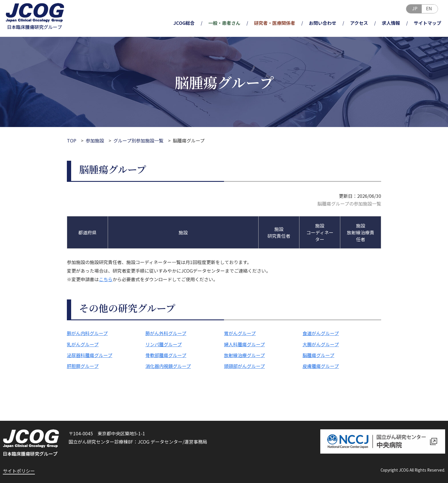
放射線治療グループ (244, 355)
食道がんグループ (321, 333)
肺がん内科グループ (87, 333)
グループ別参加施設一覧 (138, 140)
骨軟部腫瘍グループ (166, 355)
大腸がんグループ (321, 344)
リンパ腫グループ (164, 344)
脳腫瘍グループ (318, 355)
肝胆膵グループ (83, 366)
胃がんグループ (240, 333)
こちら (106, 279)
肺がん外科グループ (166, 333)
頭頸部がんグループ (244, 366)
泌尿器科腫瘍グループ (90, 355)
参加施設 (95, 140)
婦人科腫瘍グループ (244, 344)
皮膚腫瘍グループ (321, 366)
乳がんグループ (83, 344)
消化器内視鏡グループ (168, 366)
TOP (72, 140)
